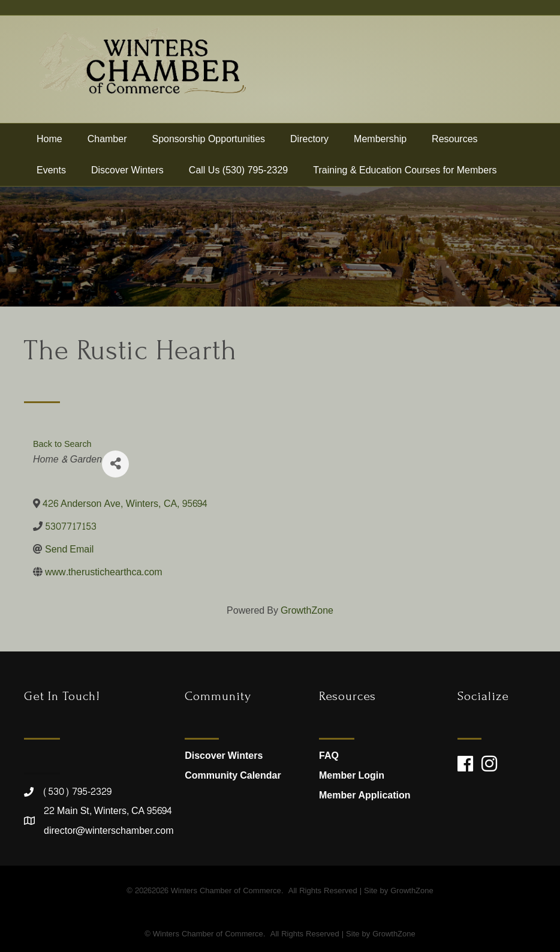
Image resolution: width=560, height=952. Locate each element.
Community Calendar (233, 775)
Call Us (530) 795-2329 (238, 170)
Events (51, 170)
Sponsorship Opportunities (209, 139)
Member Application (365, 795)
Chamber (107, 139)
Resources (454, 139)
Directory (309, 139)
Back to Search (62, 444)
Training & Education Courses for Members (405, 170)
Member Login (352, 775)
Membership (380, 139)
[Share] (115, 464)
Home (49, 139)
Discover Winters (127, 170)
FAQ (329, 756)
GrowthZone (307, 610)
